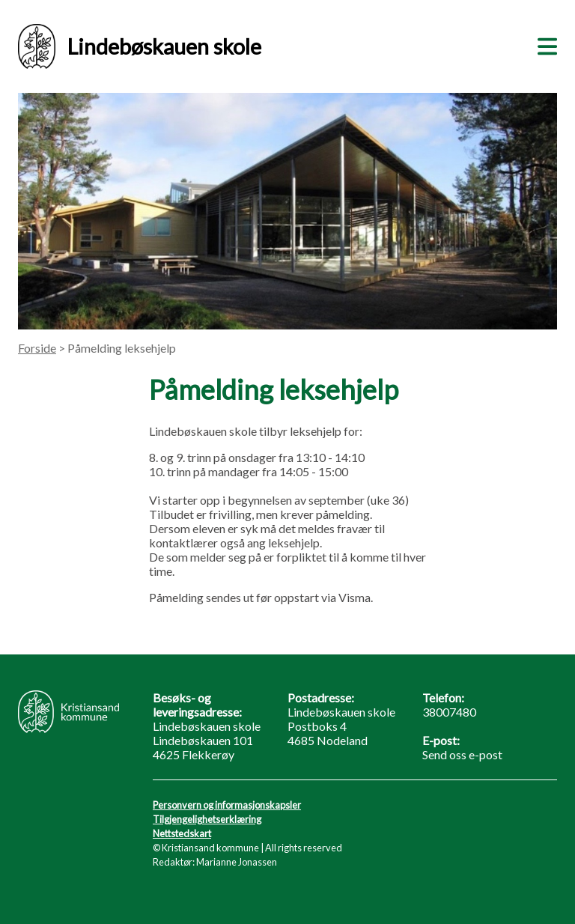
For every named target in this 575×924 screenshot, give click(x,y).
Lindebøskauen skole (140, 46)
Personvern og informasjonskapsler (227, 805)
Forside (37, 348)
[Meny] (544, 44)
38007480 (449, 712)
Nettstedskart (182, 833)
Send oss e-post (462, 754)
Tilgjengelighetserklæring (207, 819)
